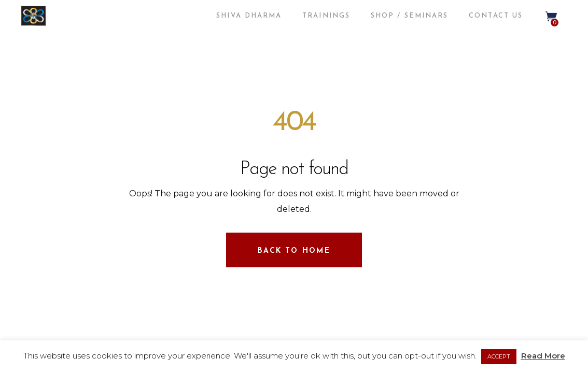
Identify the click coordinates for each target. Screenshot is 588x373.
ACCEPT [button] (499, 356)
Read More (543, 356)
